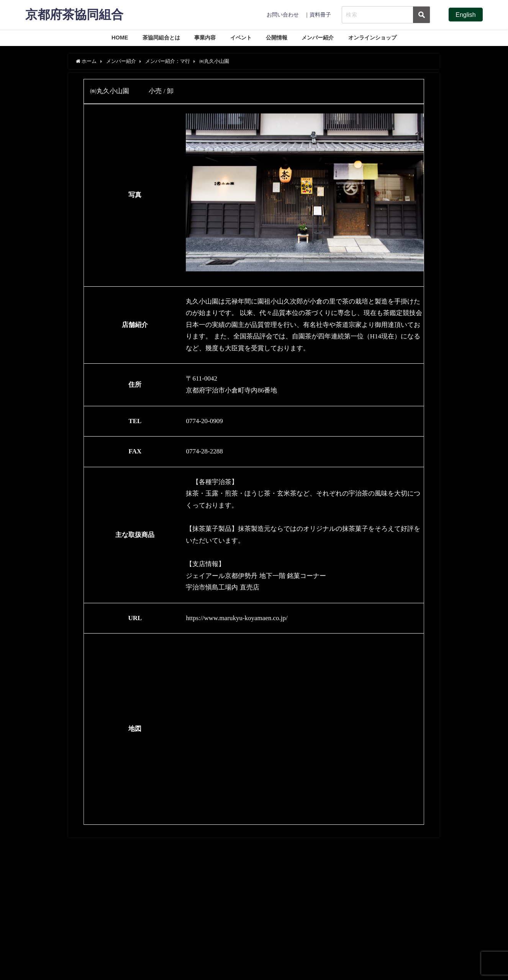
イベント (241, 38)
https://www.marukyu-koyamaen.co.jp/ (237, 618)
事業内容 (205, 38)
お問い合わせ (283, 15)
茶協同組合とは (161, 38)
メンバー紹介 (318, 38)
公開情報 (277, 38)
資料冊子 (320, 15)
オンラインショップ (372, 38)
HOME (120, 38)
